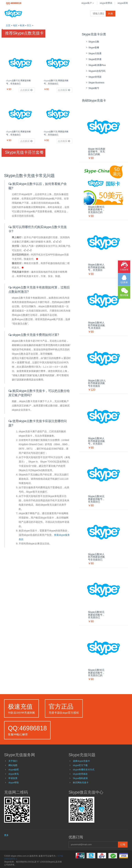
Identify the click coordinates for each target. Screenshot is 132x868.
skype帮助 (14, 782)
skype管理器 (93, 77)
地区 (15, 25)
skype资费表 (106, 3)
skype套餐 (92, 48)
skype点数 (92, 42)
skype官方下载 (80, 765)
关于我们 (13, 761)
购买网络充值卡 (81, 782)
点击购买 (26, 90)
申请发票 (13, 778)
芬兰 (29, 25)
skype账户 (88, 3)
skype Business (95, 83)
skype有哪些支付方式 (84, 770)
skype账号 (92, 88)
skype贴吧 (14, 770)
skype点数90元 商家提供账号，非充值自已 (18, 82)
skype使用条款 (80, 774)
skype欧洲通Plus (96, 65)
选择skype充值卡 (81, 761)
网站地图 (13, 765)
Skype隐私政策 (80, 778)
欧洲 (22, 25)
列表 (111, 14)
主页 (8, 25)
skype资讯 (14, 774)
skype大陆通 (93, 53)
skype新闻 (123, 3)
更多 (6, 835)
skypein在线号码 (95, 71)
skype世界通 (93, 59)
